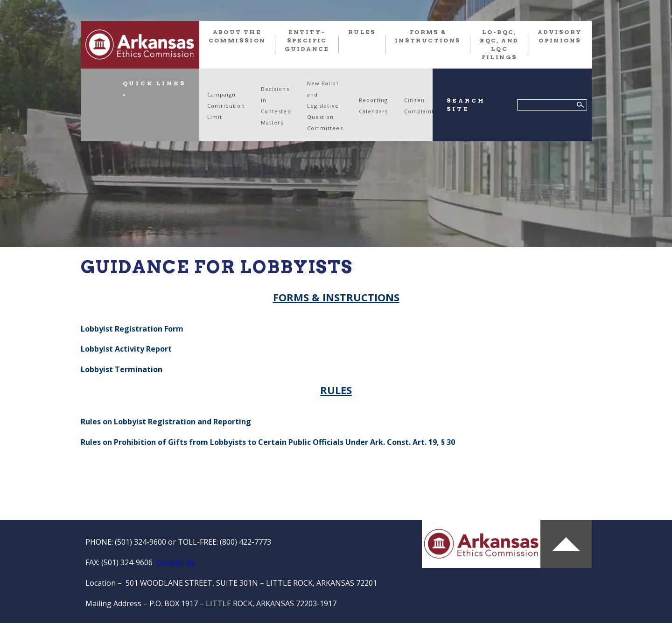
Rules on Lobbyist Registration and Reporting (166, 422)
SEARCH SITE (466, 105)
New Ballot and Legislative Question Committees (325, 106)
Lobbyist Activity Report (126, 349)
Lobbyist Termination (122, 369)
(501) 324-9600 (140, 542)
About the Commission (237, 36)
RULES (362, 32)
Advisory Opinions (560, 36)
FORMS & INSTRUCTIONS (428, 36)
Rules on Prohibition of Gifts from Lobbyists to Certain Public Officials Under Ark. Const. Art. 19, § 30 (269, 442)
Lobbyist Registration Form (132, 329)
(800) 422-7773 (245, 542)
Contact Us (175, 562)
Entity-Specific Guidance (307, 40)
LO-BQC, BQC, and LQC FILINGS (499, 45)
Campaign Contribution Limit (226, 106)
